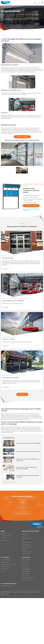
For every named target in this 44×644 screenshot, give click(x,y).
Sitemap (38, 592)
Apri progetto (6, 269)
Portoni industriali (26, 564)
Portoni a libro (25, 576)
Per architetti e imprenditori (9, 584)
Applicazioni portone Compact (30, 531)
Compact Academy (5, 562)
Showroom (24, 534)
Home (2, 7)
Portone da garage (26, 573)
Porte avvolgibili (25, 562)
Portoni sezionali (26, 567)
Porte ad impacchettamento (28, 578)
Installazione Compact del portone (9, 564)
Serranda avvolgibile (27, 560)
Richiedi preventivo (5, 540)
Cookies (34, 592)
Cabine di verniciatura (27, 538)
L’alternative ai (26, 557)
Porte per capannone (27, 580)
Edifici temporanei (26, 554)
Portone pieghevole (26, 569)
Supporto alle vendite (6, 560)
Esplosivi (24, 540)
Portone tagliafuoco (26, 571)
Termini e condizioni (17, 592)
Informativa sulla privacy (27, 592)
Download (3, 538)
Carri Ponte (24, 549)
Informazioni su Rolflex (6, 536)
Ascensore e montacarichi (28, 552)
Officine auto (25, 536)
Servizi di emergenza (27, 545)
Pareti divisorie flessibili (27, 543)
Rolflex (3, 531)
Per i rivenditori (5, 557)
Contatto (3, 534)
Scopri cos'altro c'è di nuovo (9, 482)
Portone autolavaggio (27, 547)
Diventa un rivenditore (6, 567)
